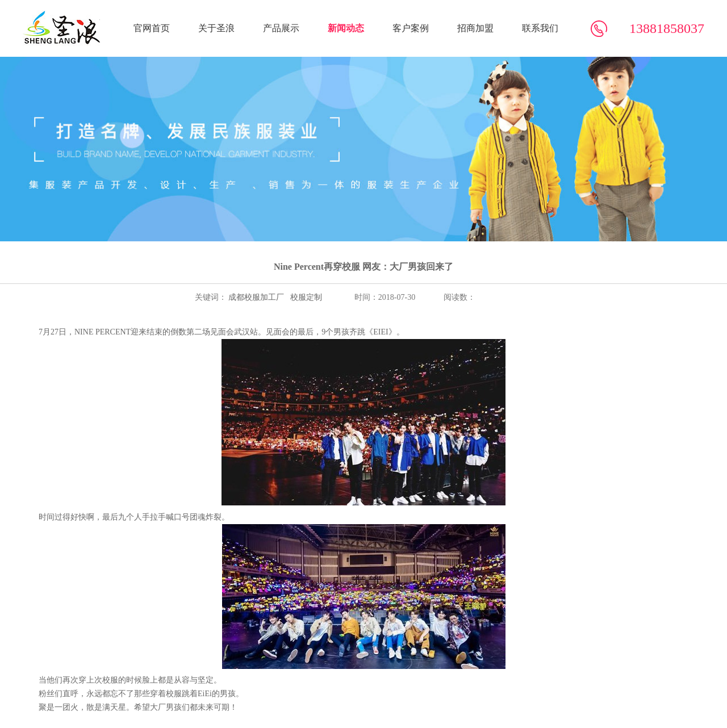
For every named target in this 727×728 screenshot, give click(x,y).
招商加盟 (475, 28)
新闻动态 (346, 28)
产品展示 (281, 28)
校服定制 (305, 297)
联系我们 (540, 28)
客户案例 (411, 28)
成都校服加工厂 (256, 297)
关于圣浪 (216, 28)
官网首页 (152, 28)
